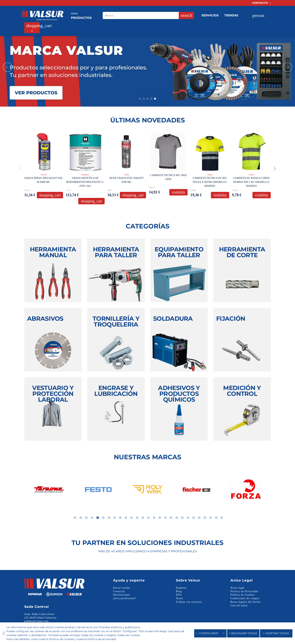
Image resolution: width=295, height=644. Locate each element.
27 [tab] (222, 518)
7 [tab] (109, 518)
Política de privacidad (102, 639)
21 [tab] (188, 518)
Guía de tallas (239, 605)
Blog (179, 591)
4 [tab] (92, 518)
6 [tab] (103, 518)
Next (287, 67)
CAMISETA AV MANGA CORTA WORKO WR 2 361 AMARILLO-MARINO (251, 182)
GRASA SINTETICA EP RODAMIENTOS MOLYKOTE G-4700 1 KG (85, 182)
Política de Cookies (243, 595)
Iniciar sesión (122, 588)
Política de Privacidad (244, 591)
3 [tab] (86, 518)
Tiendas (231, 15)
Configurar (210, 633)
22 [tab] (194, 518)
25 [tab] (211, 518)
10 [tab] (126, 518)
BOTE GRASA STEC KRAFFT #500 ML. (127, 180)
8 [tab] (115, 518)
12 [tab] (137, 518)
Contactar (119, 591)
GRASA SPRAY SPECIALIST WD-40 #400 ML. (44, 180)
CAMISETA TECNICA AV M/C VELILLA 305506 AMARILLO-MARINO (210, 182)
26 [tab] (216, 518)
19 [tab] (177, 518)
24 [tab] (205, 518)
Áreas (179, 598)
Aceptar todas (276, 633)
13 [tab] (143, 518)
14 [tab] (148, 518)
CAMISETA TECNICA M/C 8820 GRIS (168, 177)
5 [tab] (98, 518)
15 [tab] (154, 518)
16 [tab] (160, 518)
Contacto (261, 3)
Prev (8, 67)
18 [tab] (171, 518)
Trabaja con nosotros (189, 602)
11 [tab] (132, 518)
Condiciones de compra (245, 598)
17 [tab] (165, 518)
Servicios (210, 15)
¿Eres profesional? (125, 598)
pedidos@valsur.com (36, 621)
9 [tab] (120, 518)
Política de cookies (61, 639)
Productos (81, 15)
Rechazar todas (243, 633)
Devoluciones (122, 595)
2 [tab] (81, 518)
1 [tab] (75, 518)
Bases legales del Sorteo (246, 602)
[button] (275, 169)
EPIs (179, 595)
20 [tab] (182, 518)
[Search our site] (147, 15)
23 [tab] (199, 518)
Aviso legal (238, 588)
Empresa (181, 588)
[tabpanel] (47, 489)
